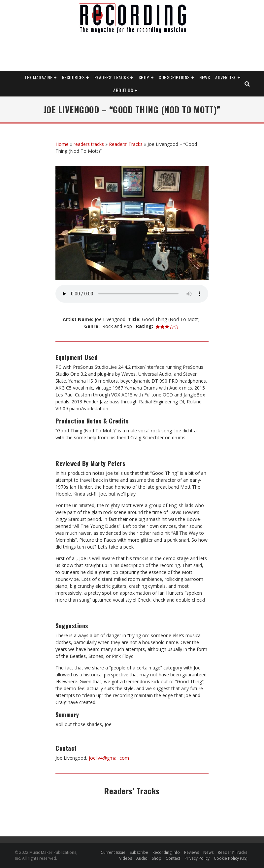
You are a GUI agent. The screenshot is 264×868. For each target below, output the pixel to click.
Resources (73, 77)
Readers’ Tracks (112, 77)
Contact (173, 858)
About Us (123, 90)
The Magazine (38, 77)
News (205, 77)
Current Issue (113, 852)
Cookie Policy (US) (231, 858)
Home (62, 144)
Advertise (226, 77)
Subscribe (139, 852)
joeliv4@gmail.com (108, 758)
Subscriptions (174, 77)
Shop (144, 77)
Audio (142, 858)
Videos (126, 858)
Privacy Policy (197, 858)
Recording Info (166, 852)
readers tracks (89, 144)
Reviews (192, 852)
